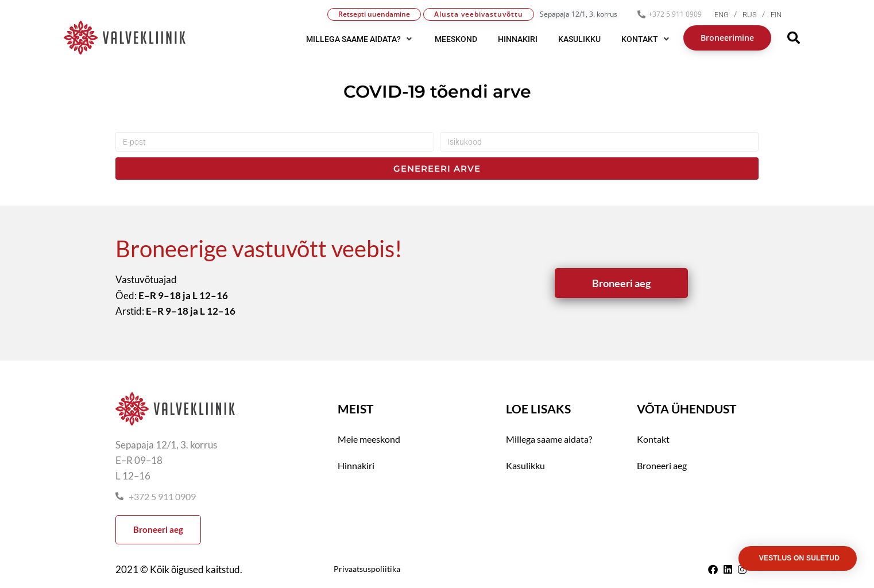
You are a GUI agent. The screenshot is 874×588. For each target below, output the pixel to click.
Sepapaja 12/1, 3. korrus (579, 14)
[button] (360, 39)
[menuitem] (728, 15)
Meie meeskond (369, 439)
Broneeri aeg (662, 465)
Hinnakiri (356, 465)
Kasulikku (525, 465)
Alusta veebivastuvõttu (479, 14)
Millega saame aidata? (549, 439)
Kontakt (653, 439)
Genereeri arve (437, 169)
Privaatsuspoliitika (367, 569)
